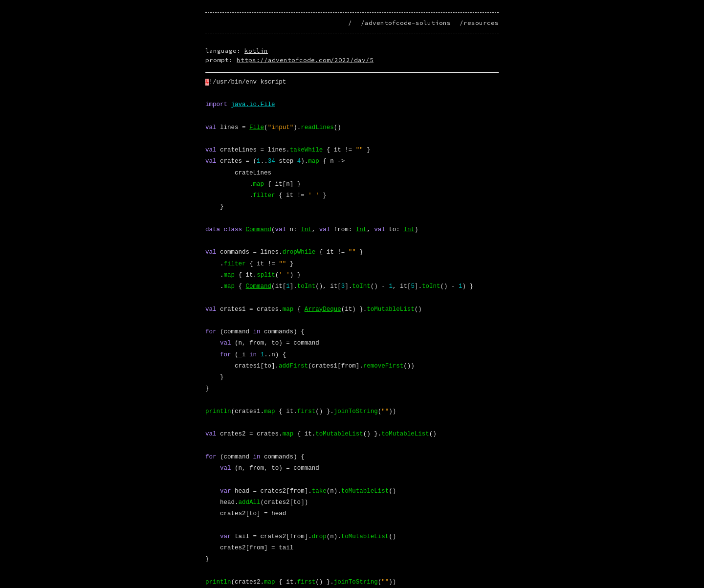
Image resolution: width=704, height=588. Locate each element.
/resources (479, 23)
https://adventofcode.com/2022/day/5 (305, 60)
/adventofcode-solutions (406, 23)
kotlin (256, 51)
